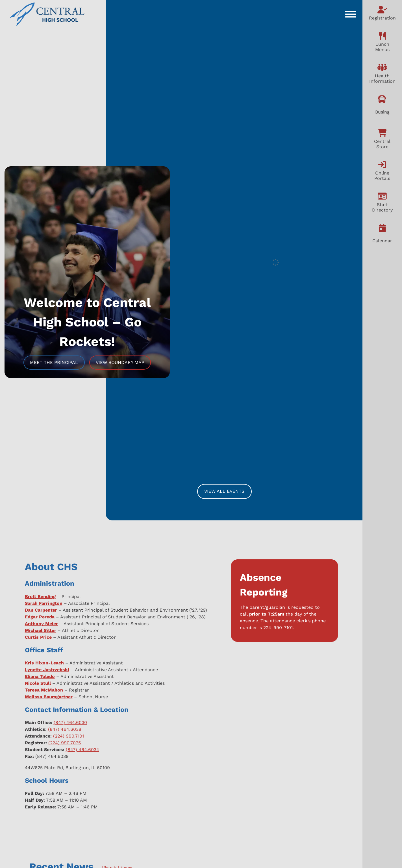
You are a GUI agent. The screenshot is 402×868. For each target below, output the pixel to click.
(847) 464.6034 (82, 750)
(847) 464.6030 (70, 722)
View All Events (224, 491)
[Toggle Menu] (351, 14)
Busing (382, 112)
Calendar (382, 241)
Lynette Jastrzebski (47, 670)
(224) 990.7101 (69, 736)
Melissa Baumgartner (49, 697)
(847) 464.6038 (65, 729)
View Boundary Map (120, 362)
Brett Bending (40, 597)
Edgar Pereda (40, 617)
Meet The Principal (54, 362)
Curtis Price (38, 637)
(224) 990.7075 (65, 743)
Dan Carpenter (41, 610)
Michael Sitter (41, 630)
